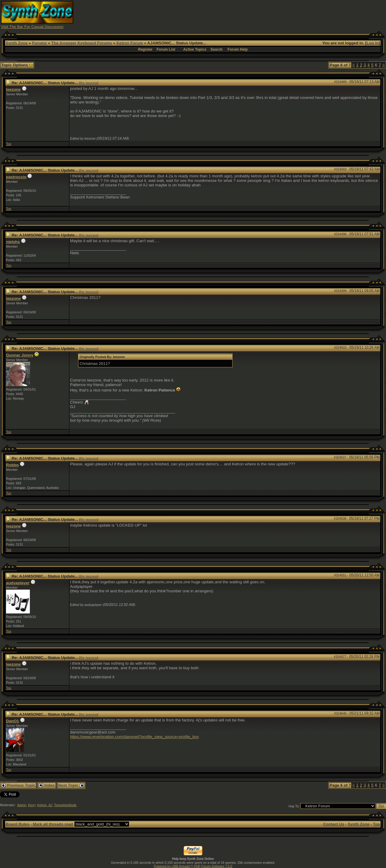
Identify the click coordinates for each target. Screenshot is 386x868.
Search (217, 49)
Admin (22, 805)
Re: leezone (89, 83)
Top (9, 144)
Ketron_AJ (45, 805)
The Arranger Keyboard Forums (82, 43)
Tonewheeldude (65, 805)
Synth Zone (17, 43)
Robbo (12, 465)
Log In (373, 43)
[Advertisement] (275, 14)
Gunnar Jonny (20, 355)
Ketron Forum (130, 43)
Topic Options (17, 65)
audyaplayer (18, 583)
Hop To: (294, 806)
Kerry (32, 805)
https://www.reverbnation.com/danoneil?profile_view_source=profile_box (134, 737)
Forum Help (238, 49)
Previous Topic (18, 785)
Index (47, 785)
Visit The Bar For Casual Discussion (32, 27)
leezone (13, 89)
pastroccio (16, 177)
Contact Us (334, 824)
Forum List (166, 49)
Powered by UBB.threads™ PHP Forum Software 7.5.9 (193, 866)
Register (145, 49)
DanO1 (13, 721)
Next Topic (71, 785)
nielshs (13, 242)
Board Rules (18, 824)
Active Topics (195, 49)
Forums (39, 43)
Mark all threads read (53, 824)
